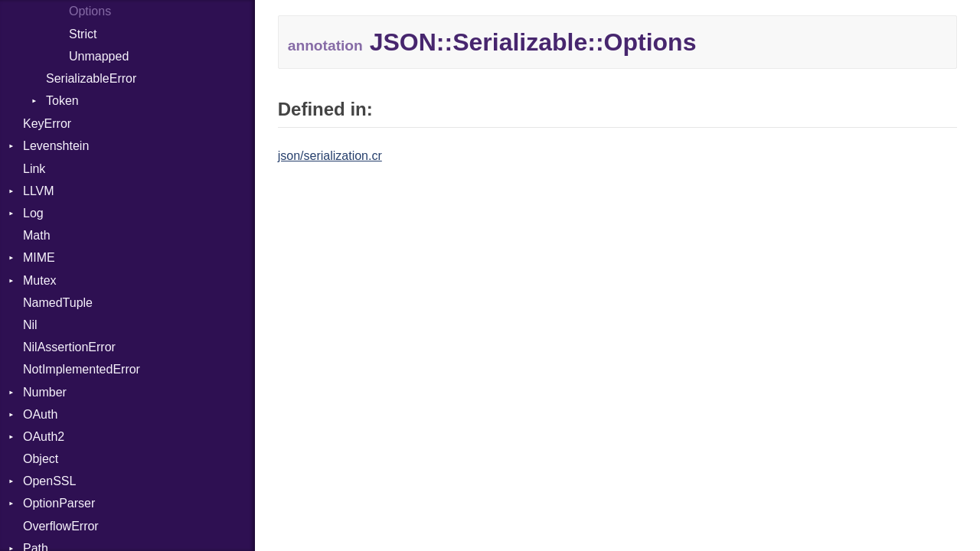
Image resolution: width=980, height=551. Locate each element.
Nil (30, 325)
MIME (39, 258)
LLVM (39, 191)
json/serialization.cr (330, 156)
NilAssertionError (69, 347)
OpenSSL (49, 481)
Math (37, 235)
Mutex (40, 280)
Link (34, 169)
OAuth (40, 414)
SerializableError (91, 78)
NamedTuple (58, 303)
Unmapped (99, 56)
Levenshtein (56, 146)
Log (33, 213)
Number (45, 392)
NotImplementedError (82, 369)
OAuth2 (44, 437)
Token (62, 101)
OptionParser (59, 503)
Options (90, 11)
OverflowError (61, 526)
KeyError (47, 124)
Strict (83, 34)
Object (41, 459)
